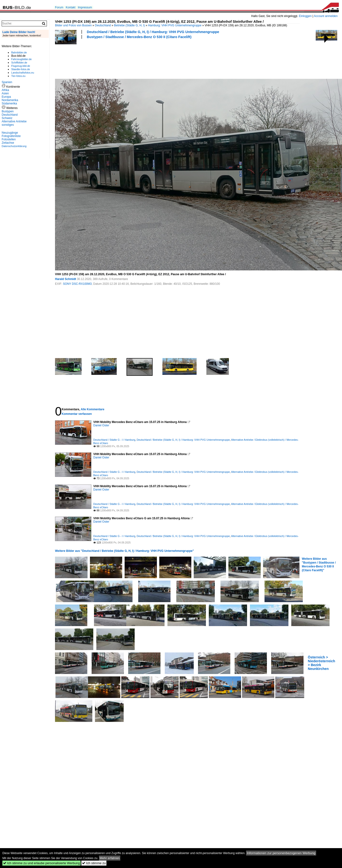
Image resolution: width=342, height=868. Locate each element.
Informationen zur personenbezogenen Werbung (281, 853)
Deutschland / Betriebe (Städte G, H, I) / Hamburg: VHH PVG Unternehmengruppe (153, 32)
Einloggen (305, 16)
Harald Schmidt (66, 279)
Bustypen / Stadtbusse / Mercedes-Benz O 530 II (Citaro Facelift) (139, 37)
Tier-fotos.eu (18, 76)
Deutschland (103, 25)
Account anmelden (326, 16)
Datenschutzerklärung (14, 146)
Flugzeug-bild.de (21, 66)
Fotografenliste (11, 136)
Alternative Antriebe (14, 121)
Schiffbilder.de (19, 63)
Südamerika (9, 103)
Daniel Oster (101, 425)
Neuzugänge (10, 133)
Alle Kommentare (92, 409)
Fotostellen (9, 139)
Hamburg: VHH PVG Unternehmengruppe (175, 25)
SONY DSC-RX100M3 (77, 284)
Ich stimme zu (94, 863)
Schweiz (7, 118)
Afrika (5, 90)
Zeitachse (8, 143)
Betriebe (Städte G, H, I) (130, 25)
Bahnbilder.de (19, 52)
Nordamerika (10, 100)
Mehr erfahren (110, 858)
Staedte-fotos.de (21, 69)
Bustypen (8, 111)
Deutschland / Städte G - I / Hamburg (114, 440)
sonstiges (8, 125)
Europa (6, 97)
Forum (59, 7)
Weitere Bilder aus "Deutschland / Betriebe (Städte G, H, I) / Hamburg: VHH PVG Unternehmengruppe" (124, 551)
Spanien (7, 82)
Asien (5, 93)
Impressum (85, 7)
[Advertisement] (142, 58)
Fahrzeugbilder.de (21, 59)
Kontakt (71, 7)
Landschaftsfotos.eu (23, 73)
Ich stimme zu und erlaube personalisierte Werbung (41, 863)
